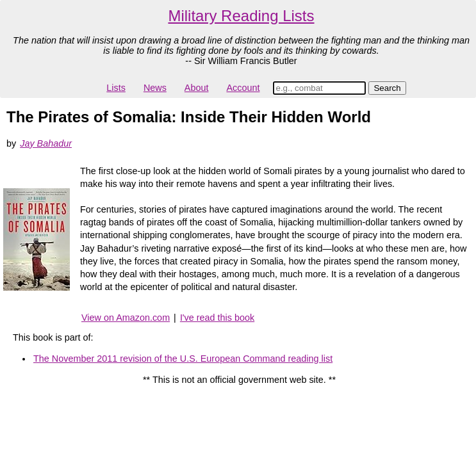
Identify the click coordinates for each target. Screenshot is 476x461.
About (197, 88)
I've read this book (217, 318)
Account (243, 88)
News (155, 88)
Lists (116, 88)
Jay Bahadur (46, 143)
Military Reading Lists (241, 16)
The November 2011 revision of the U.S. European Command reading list (183, 359)
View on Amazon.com (126, 318)
